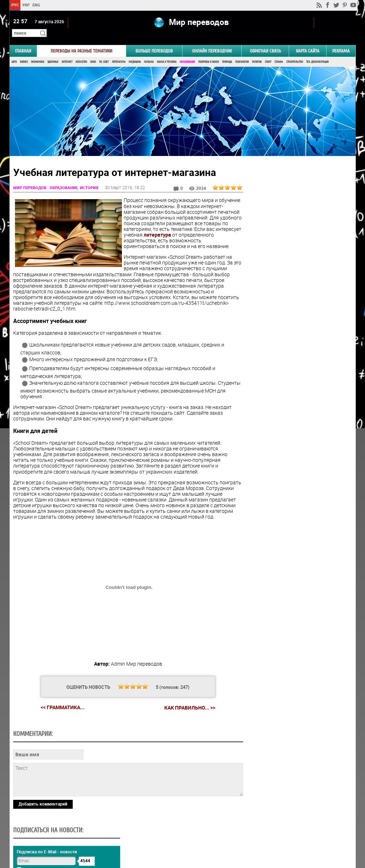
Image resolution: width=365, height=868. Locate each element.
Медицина (135, 53)
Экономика (38, 53)
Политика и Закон (209, 53)
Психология (242, 53)
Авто (14, 53)
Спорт (268, 53)
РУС (15, 5)
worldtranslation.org (285, 831)
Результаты (295, 435)
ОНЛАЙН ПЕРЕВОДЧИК (212, 42)
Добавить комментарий (43, 806)
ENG (36, 5)
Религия (257, 53)
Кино (93, 53)
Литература (119, 53)
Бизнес (24, 53)
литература (137, 231)
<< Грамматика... (57, 709)
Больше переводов (154, 42)
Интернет (67, 53)
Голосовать (295, 424)
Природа (227, 53)
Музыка (149, 53)
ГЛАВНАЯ (23, 42)
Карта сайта (308, 42)
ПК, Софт (104, 53)
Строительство (295, 53)
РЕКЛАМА (341, 42)
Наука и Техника (167, 53)
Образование (187, 53)
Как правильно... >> (184, 710)
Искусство (81, 53)
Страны (279, 53)
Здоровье (53, 53)
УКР (25, 5)
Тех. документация (317, 53)
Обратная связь (265, 42)
